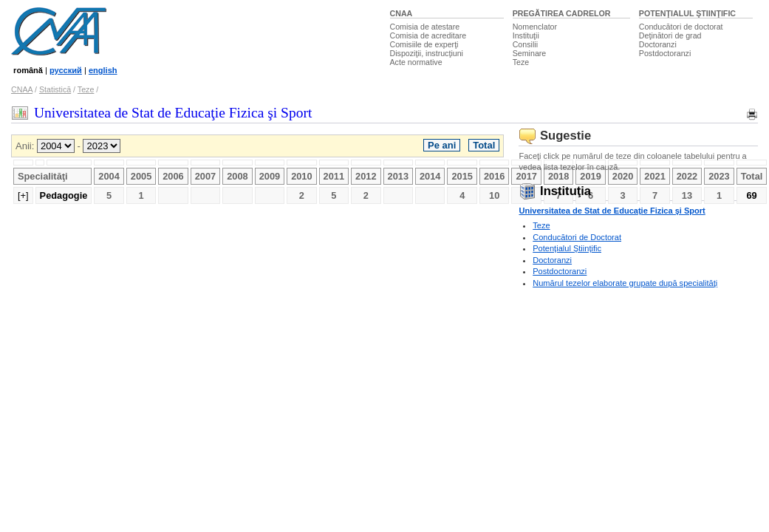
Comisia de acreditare (428, 35)
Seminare (530, 53)
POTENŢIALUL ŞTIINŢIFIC (687, 13)
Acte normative (416, 62)
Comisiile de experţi (424, 44)
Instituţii (526, 35)
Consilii (525, 44)
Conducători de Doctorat (577, 237)
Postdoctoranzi (665, 53)
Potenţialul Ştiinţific (567, 248)
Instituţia (555, 191)
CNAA (401, 13)
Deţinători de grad (670, 35)
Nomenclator (535, 27)
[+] (23, 195)
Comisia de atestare (425, 27)
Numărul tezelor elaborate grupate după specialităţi (625, 283)
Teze (521, 62)
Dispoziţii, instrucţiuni (427, 53)
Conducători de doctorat (681, 27)
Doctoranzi (658, 44)
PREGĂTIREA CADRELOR (562, 13)
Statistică (55, 89)
